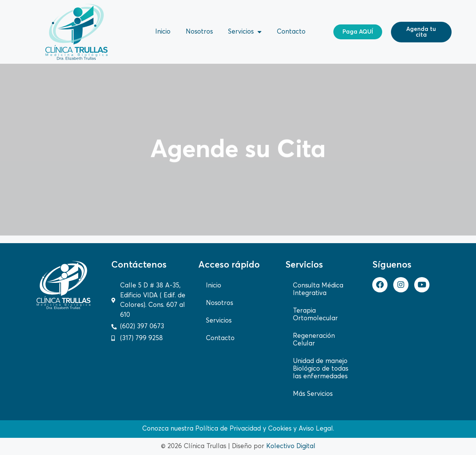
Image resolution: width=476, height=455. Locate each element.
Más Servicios (313, 394)
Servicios (245, 32)
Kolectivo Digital (291, 446)
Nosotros (199, 32)
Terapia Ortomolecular (315, 315)
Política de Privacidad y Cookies (243, 429)
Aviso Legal (316, 429)
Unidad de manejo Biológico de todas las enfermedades (321, 369)
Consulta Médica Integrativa (318, 290)
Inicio (163, 32)
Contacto (291, 32)
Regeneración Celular (314, 340)
